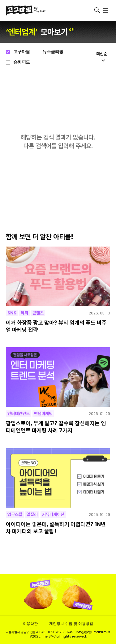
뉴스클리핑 (53, 52)
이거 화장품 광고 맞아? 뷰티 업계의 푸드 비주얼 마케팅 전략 (56, 326)
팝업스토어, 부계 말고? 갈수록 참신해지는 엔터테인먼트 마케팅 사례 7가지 (56, 427)
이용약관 (30, 623)
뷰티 (24, 313)
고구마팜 (22, 52)
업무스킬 (15, 514)
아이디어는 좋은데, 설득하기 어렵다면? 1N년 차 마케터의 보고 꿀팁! (56, 528)
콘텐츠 (38, 313)
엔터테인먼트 (19, 413)
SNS (12, 313)
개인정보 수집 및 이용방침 (71, 623)
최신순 (102, 56)
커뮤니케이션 (53, 514)
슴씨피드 (22, 62)
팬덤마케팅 (43, 413)
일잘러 (32, 514)
